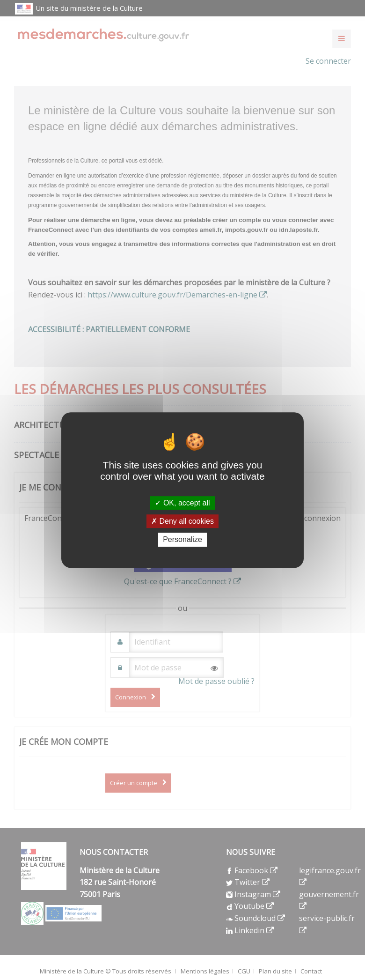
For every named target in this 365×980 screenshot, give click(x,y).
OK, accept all (182, 503)
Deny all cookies (182, 521)
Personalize (182, 540)
